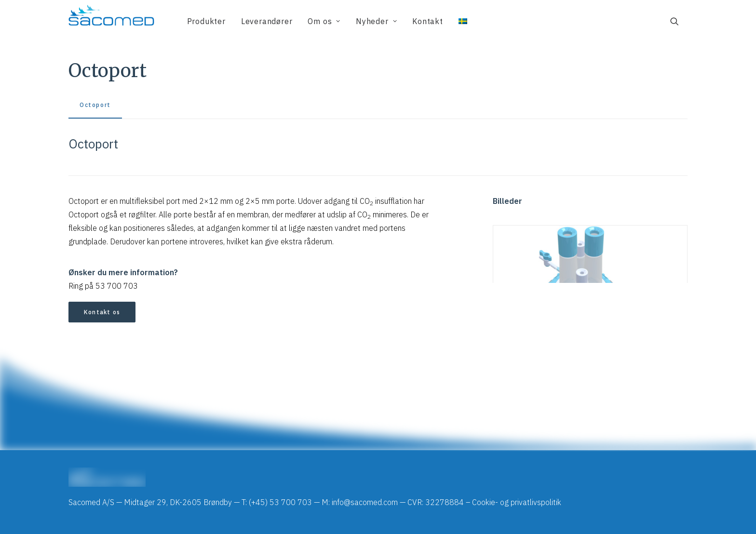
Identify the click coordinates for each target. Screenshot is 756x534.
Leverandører (267, 21)
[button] (679, 21)
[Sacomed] (111, 21)
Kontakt (428, 21)
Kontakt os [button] (102, 312)
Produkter (206, 21)
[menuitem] (206, 21)
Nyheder (376, 21)
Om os (324, 21)
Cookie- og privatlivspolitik (517, 502)
